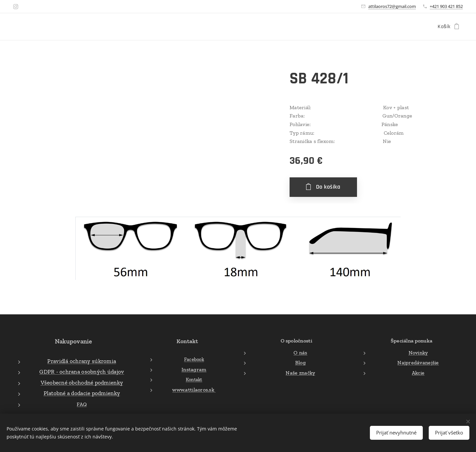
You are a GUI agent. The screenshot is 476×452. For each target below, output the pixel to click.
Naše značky (301, 372)
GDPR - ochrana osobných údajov (82, 372)
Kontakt (194, 380)
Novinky (418, 352)
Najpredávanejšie (418, 362)
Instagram (194, 369)
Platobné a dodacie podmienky (82, 393)
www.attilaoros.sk (194, 390)
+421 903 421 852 (446, 6)
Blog (300, 362)
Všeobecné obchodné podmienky (82, 382)
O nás (300, 352)
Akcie (418, 372)
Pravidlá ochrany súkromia (82, 361)
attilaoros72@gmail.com (392, 6)
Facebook (194, 359)
